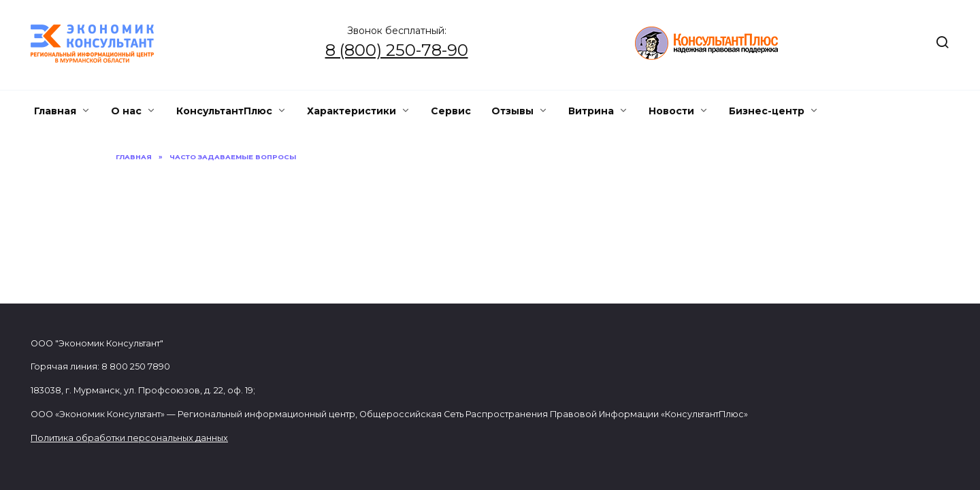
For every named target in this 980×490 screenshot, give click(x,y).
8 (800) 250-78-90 (397, 50)
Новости (671, 111)
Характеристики (352, 111)
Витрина (591, 111)
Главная (55, 111)
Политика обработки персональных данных (129, 438)
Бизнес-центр (767, 111)
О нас (126, 111)
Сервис (451, 111)
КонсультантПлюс (224, 111)
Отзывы (512, 111)
